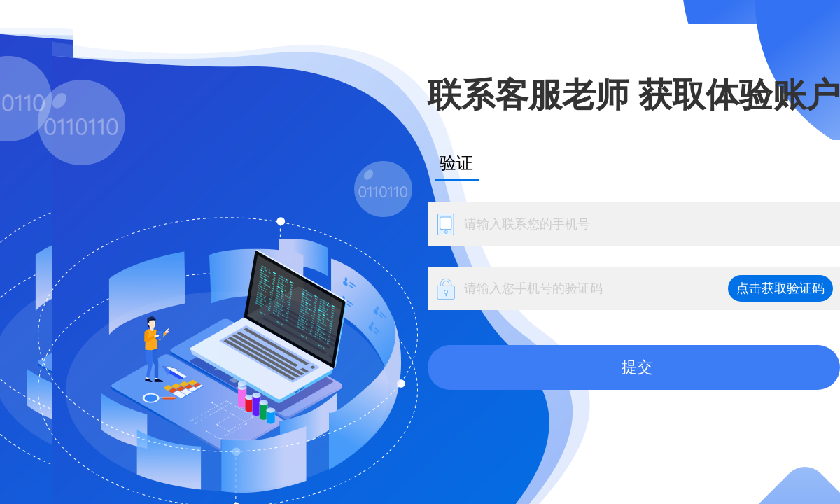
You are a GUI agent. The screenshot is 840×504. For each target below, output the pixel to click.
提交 (637, 367)
